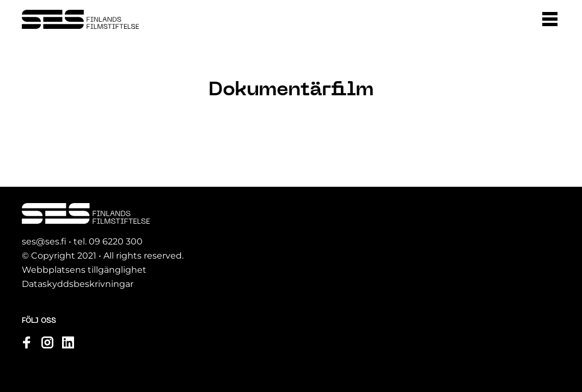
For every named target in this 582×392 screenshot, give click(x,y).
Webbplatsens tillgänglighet (84, 270)
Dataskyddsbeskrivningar (78, 284)
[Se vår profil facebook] (27, 342)
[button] (550, 19)
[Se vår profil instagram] (47, 342)
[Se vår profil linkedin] (68, 342)
